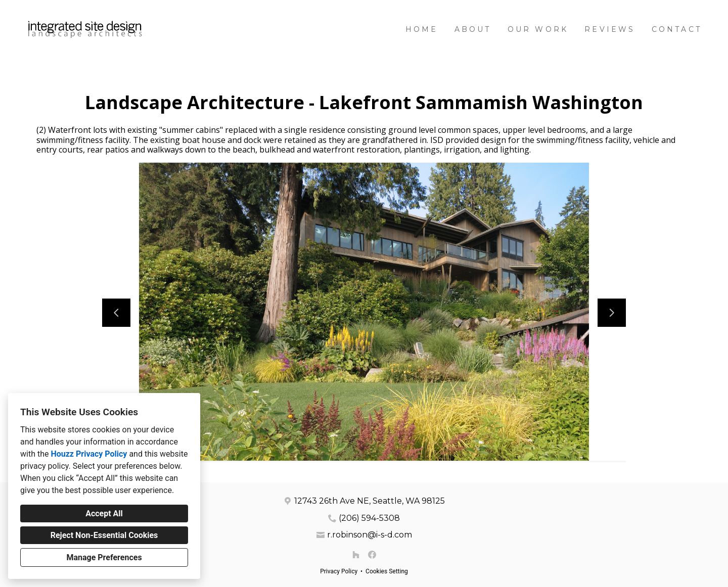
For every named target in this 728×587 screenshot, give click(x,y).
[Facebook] (372, 555)
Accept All (104, 513)
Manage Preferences (104, 557)
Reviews (610, 29)
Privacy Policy (339, 571)
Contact (677, 29)
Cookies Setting (387, 571)
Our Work (538, 29)
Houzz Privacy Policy (89, 454)
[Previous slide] (116, 313)
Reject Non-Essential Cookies (104, 535)
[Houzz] (356, 555)
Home (422, 29)
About (473, 29)
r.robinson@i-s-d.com (370, 535)
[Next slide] (612, 313)
